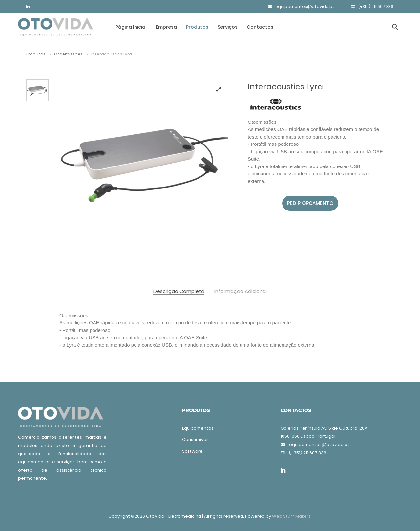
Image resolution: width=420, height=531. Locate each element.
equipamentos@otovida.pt (301, 6)
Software (192, 451)
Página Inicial (131, 27)
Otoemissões (71, 54)
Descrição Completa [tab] (179, 291)
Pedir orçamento (310, 203)
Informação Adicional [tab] (241, 291)
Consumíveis (196, 440)
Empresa (166, 27)
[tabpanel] (144, 163)
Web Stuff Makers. (292, 516)
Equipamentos (198, 428)
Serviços (228, 27)
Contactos (260, 27)
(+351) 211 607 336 (372, 6)
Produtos (197, 27)
